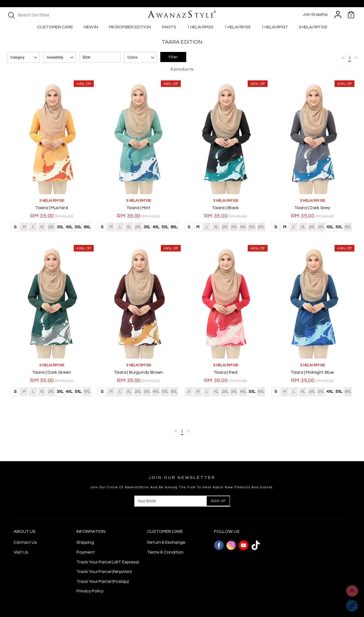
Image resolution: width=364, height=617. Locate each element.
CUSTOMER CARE (165, 531)
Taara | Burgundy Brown (139, 372)
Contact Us (25, 542)
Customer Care (55, 27)
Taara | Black (226, 208)
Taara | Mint (139, 208)
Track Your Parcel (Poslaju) (103, 581)
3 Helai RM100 (313, 27)
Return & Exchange (166, 542)
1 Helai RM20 (200, 27)
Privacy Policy (90, 591)
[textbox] (53, 15)
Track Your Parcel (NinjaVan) (104, 572)
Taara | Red (225, 372)
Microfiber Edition (130, 27)
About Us (25, 531)
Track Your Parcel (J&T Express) (108, 562)
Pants (169, 27)
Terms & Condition (165, 552)
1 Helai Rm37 (274, 27)
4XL (69, 227)
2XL (51, 226)
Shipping (85, 542)
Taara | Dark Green (52, 372)
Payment (86, 552)
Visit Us (21, 552)
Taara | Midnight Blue (312, 372)
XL (42, 226)
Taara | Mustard (52, 208)
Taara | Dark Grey (312, 208)
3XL (60, 227)
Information (91, 531)
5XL (78, 227)
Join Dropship (315, 14)
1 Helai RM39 (237, 27)
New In (91, 27)
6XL (87, 227)
